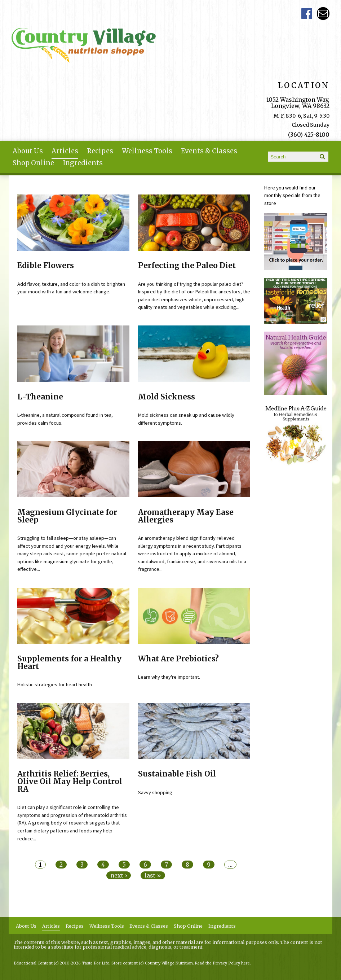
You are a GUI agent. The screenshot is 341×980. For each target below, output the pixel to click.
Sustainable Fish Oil (177, 774)
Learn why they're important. (169, 677)
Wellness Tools (147, 151)
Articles (65, 151)
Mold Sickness (167, 397)
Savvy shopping (155, 792)
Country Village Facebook (307, 14)
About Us (28, 151)
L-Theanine (40, 397)
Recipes (100, 151)
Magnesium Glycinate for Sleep (67, 516)
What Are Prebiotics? (178, 659)
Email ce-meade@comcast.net (323, 14)
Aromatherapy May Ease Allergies (186, 516)
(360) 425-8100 (309, 135)
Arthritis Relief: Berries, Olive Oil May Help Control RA (70, 782)
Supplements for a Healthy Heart (69, 663)
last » (153, 875)
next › (119, 875)
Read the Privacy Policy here (222, 963)
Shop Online (33, 163)
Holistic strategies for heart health (55, 684)
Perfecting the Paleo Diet (187, 266)
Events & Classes (209, 151)
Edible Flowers (46, 266)
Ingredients (83, 163)
